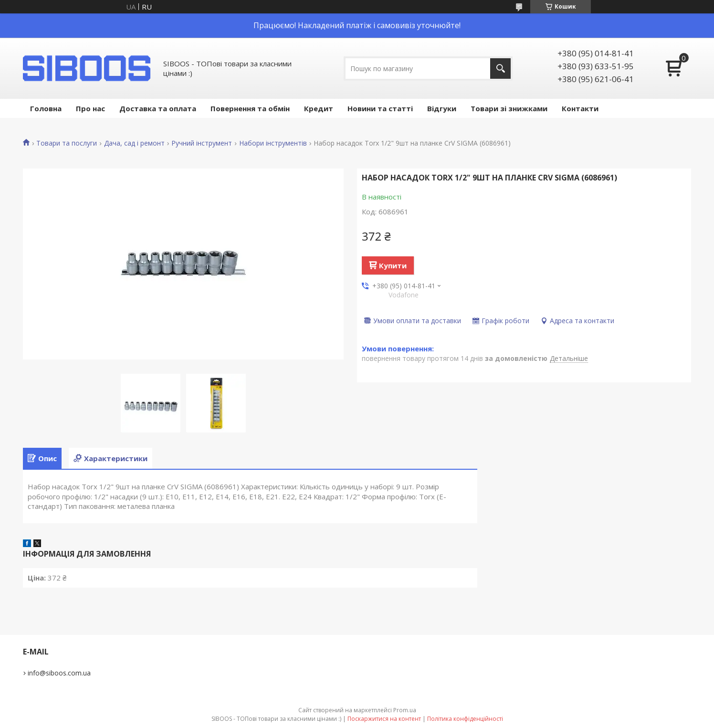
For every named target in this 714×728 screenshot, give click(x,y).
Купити (393, 265)
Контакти (580, 108)
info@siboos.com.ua (59, 673)
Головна (46, 108)
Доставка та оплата (158, 108)
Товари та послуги (67, 143)
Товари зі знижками (509, 108)
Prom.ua (405, 710)
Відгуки (442, 108)
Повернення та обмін (250, 108)
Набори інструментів (273, 143)
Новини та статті (380, 108)
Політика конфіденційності (465, 719)
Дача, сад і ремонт (134, 143)
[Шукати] (500, 69)
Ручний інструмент (202, 143)
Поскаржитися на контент (384, 719)
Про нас (90, 108)
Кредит (319, 108)
